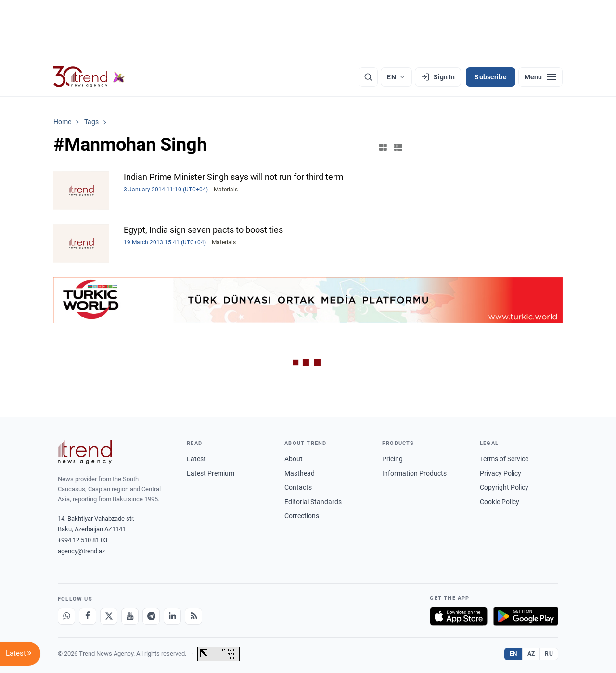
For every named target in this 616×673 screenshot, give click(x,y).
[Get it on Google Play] (526, 616)
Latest (196, 459)
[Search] (368, 77)
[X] (109, 616)
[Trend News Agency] (85, 452)
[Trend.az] (89, 77)
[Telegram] (151, 616)
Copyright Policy (504, 487)
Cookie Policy (500, 502)
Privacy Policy (500, 473)
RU (549, 654)
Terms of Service (504, 459)
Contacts (298, 487)
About (294, 459)
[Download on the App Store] (459, 616)
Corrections (302, 516)
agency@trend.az (81, 551)
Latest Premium (211, 473)
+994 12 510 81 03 (83, 540)
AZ (531, 654)
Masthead (300, 473)
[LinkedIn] (172, 616)
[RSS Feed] (193, 616)
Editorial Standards (313, 502)
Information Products (414, 473)
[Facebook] (88, 616)
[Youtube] (130, 616)
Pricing (392, 459)
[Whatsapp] (66, 616)
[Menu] (540, 77)
